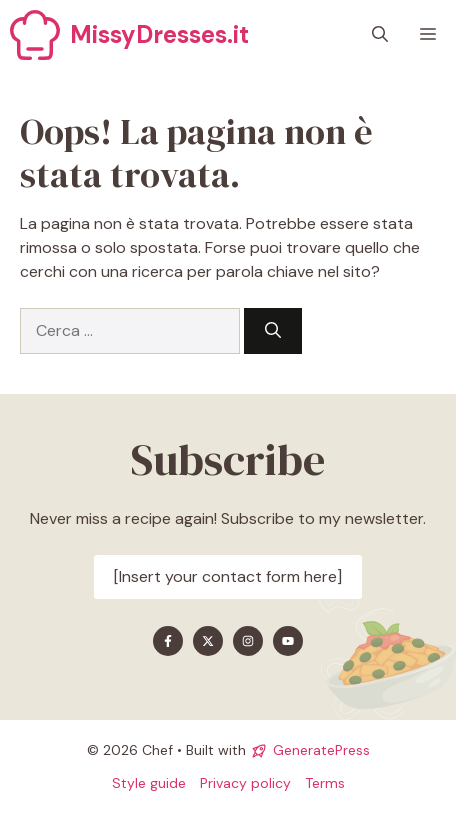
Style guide (149, 783)
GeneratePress (321, 750)
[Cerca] (273, 331)
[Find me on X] (208, 641)
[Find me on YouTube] (288, 641)
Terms (325, 783)
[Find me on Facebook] (168, 641)
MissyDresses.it (159, 34)
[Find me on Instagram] (248, 641)
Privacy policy (245, 783)
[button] (380, 35)
